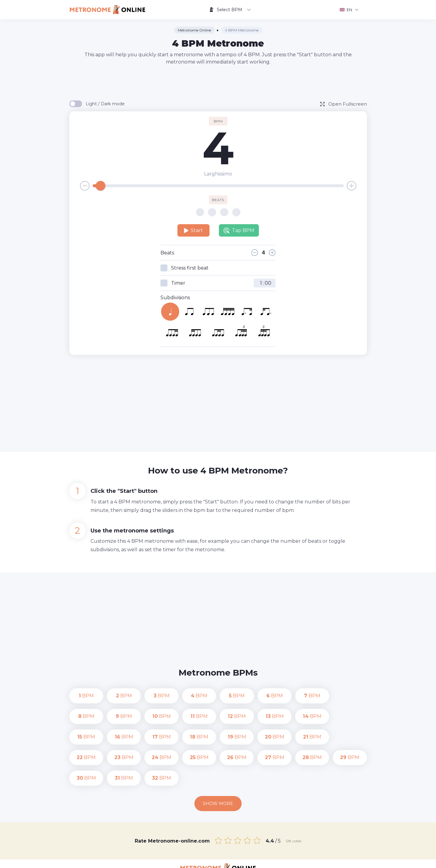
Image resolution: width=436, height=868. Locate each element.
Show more (218, 783)
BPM (86, 696)
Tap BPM (239, 231)
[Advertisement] (218, 82)
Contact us (240, 859)
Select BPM (230, 10)
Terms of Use (307, 859)
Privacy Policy (273, 859)
